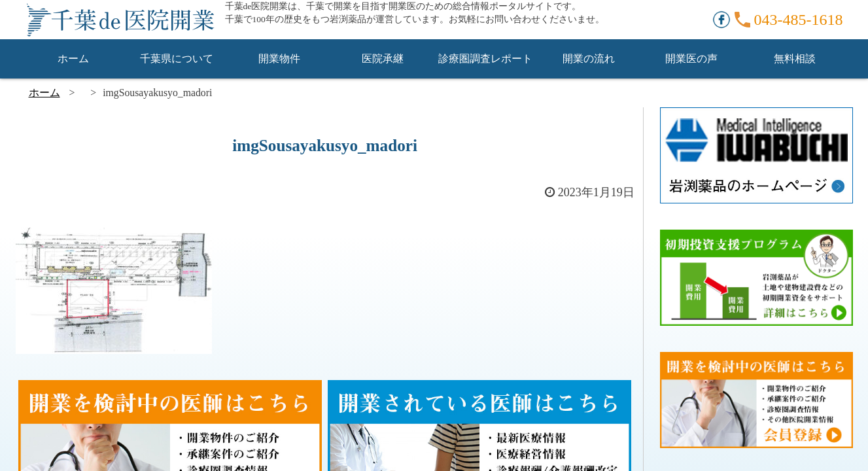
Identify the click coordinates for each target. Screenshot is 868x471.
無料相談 (795, 59)
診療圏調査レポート (485, 59)
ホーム (73, 59)
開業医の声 (691, 59)
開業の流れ (589, 59)
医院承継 (383, 59)
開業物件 (279, 59)
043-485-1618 (799, 20)
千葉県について (177, 59)
